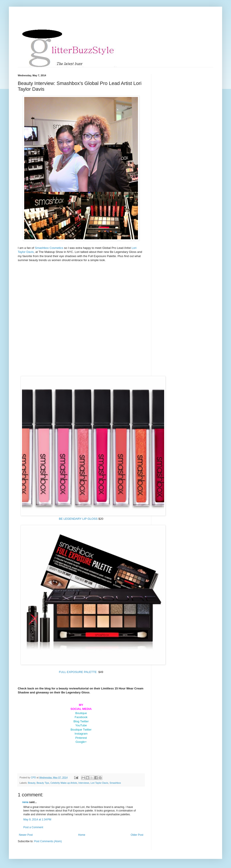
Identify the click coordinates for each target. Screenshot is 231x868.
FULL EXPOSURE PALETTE (78, 672)
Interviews (84, 783)
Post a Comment (33, 827)
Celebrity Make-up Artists (64, 783)
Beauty (32, 783)
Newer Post (26, 835)
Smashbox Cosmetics (49, 248)
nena (25, 802)
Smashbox (115, 783)
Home (82, 835)
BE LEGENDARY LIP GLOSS (78, 519)
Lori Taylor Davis (100, 783)
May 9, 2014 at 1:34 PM (37, 820)
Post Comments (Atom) (48, 841)
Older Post (137, 835)
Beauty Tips (43, 783)
